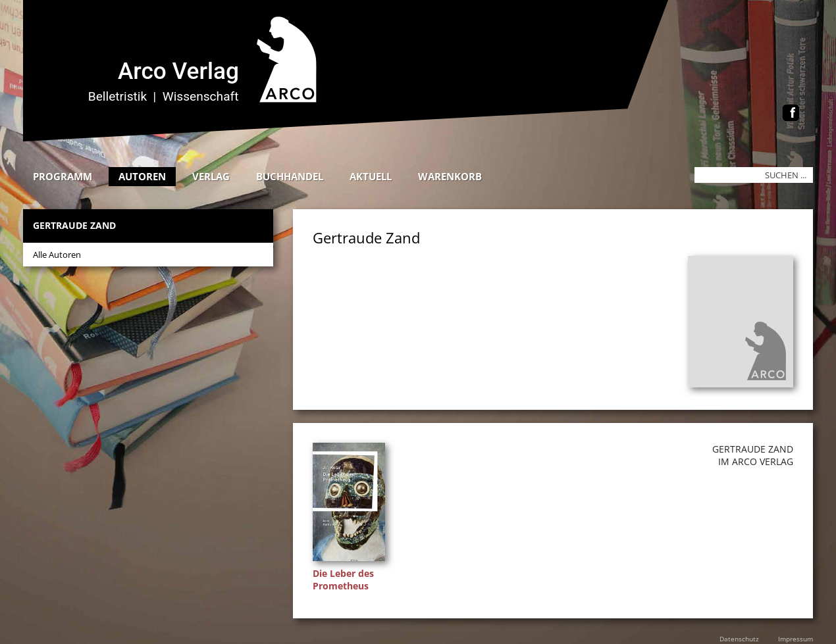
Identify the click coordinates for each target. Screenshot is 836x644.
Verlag (211, 176)
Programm (63, 176)
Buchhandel (290, 176)
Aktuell (371, 176)
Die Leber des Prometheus (343, 580)
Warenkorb (450, 176)
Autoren (142, 176)
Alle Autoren (57, 255)
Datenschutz (739, 639)
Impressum (796, 639)
